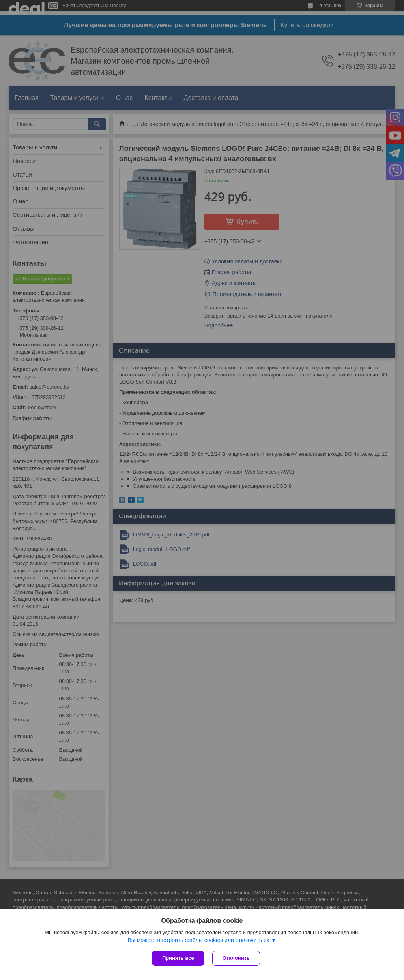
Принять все (178, 958)
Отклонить (236, 958)
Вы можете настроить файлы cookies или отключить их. (199, 940)
